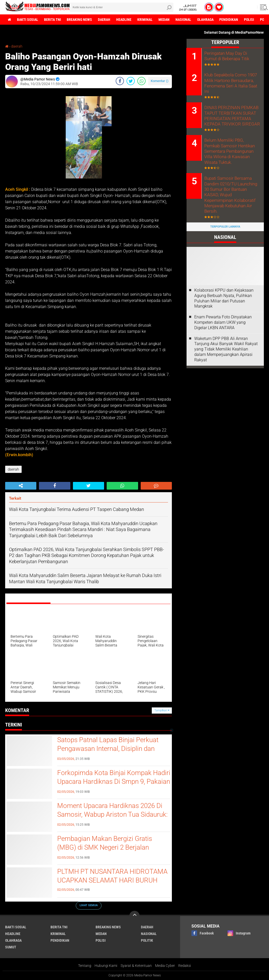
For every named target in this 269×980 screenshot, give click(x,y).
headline (124, 20)
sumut (11, 947)
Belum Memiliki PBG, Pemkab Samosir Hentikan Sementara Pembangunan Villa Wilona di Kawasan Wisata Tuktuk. (232, 142)
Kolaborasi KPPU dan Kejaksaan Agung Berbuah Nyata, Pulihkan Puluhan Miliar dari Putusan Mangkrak (224, 279)
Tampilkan (162, 710)
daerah (104, 20)
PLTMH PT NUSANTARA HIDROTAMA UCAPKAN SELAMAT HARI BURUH (112, 876)
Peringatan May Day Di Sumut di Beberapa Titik (232, 56)
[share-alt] (21, 486)
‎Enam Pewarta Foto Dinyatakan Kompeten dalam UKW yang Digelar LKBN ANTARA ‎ (223, 304)
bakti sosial (28, 20)
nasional (184, 20)
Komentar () (160, 81)
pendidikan (229, 20)
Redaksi (185, 966)
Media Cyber (165, 966)
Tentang (85, 966)
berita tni (53, 20)
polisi (250, 20)
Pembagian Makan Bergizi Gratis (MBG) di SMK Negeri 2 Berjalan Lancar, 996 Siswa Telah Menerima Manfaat (108, 852)
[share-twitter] (131, 81)
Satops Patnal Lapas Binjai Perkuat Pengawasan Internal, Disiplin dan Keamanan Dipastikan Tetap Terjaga (110, 749)
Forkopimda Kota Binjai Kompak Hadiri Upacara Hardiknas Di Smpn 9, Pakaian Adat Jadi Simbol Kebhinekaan (114, 781)
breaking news (80, 20)
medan (164, 20)
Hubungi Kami (106, 966)
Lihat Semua (89, 905)
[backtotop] (134, 916)
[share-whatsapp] (141, 81)
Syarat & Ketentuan (136, 966)
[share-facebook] (120, 81)
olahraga (206, 20)
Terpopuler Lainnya (225, 208)
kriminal (145, 20)
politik (147, 940)
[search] (122, 7)
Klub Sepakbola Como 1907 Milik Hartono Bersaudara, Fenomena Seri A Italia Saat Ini (232, 80)
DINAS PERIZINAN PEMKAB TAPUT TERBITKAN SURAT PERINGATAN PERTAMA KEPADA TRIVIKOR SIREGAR (230, 109)
